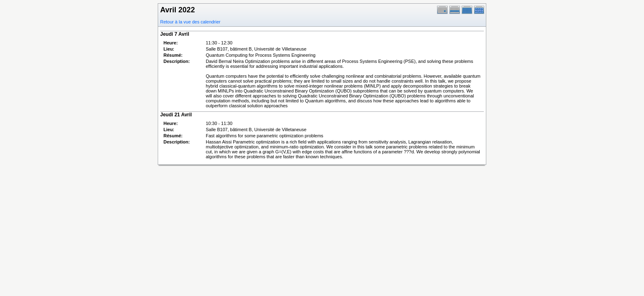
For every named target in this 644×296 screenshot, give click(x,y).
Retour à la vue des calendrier (190, 22)
